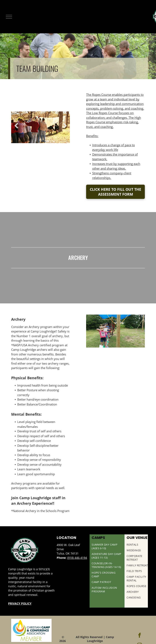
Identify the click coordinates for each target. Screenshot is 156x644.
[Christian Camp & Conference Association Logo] (31, 630)
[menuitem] (107, 547)
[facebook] (140, 636)
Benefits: (92, 136)
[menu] (9, 17)
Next (65, 126)
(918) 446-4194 (77, 558)
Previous (16, 126)
